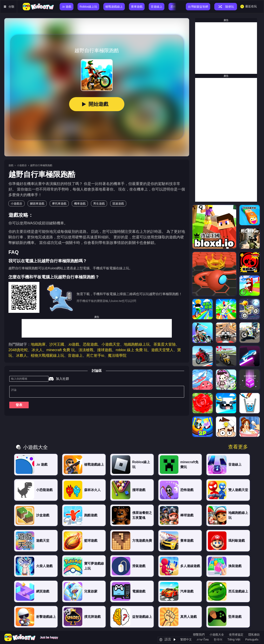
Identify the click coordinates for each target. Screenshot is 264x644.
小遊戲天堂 (111, 344)
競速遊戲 (118, 204)
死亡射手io (95, 356)
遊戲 (11, 165)
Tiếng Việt (234, 639)
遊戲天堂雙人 (162, 350)
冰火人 (37, 350)
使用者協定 (236, 635)
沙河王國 (57, 344)
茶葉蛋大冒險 (165, 344)
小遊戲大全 (217, 635)
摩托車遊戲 (59, 204)
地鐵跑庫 (38, 344)
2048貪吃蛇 (18, 350)
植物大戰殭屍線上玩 (47, 356)
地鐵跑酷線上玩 (137, 344)
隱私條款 (254, 635)
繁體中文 (186, 639)
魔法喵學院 (117, 356)
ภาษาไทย (203, 639)
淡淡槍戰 (86, 350)
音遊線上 (75, 356)
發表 (19, 407)
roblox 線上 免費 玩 (132, 350)
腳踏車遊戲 (37, 204)
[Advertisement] (97, 328)
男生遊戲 (99, 204)
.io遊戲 (74, 344)
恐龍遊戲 (90, 344)
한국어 (218, 639)
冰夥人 (21, 356)
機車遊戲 (80, 204)
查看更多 (238, 447)
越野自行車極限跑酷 (41, 165)
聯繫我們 (199, 635)
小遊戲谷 (22, 165)
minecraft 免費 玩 (61, 350)
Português (252, 639)
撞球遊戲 (105, 350)
